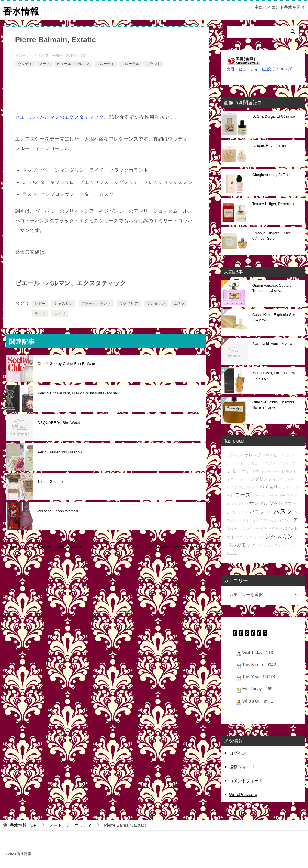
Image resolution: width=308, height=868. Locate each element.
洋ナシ (232, 487)
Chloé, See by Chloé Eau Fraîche (66, 363)
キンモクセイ (271, 471)
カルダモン (240, 503)
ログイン (238, 753)
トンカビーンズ (256, 463)
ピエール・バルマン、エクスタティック (71, 283)
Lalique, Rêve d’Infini (269, 145)
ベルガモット (241, 544)
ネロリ (268, 455)
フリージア (251, 471)
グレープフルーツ (282, 463)
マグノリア (129, 303)
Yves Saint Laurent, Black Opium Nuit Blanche (77, 393)
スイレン (281, 545)
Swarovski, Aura (274, 344)
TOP (23, 825)
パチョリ (269, 487)
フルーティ (105, 63)
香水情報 (21, 10)
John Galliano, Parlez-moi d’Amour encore (45, 547)
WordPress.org (243, 794)
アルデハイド (249, 487)
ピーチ (279, 455)
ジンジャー (251, 528)
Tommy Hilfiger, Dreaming (273, 204)
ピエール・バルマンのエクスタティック (59, 117)
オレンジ (253, 455)
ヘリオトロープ (250, 520)
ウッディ (25, 63)
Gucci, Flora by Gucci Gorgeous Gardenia (167, 547)
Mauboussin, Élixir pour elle (274, 375)
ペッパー (278, 495)
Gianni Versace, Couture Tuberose (272, 288)
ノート (45, 63)
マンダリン (156, 303)
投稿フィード (242, 767)
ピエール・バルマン (73, 63)
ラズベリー (235, 455)
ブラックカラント (96, 303)
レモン (287, 471)
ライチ (40, 314)
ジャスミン (63, 303)
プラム (259, 537)
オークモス (260, 495)
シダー (40, 303)
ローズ (60, 314)
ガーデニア (240, 512)
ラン (242, 479)
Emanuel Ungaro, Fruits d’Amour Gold (271, 236)
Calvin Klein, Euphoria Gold (274, 317)
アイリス (276, 479)
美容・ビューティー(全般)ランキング (259, 69)
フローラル (130, 63)
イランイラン (271, 528)
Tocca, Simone (50, 481)
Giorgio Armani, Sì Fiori (271, 175)
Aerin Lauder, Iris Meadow (60, 452)
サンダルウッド (266, 503)
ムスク (179, 303)
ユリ (269, 512)
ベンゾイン (265, 545)
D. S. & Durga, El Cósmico (274, 116)
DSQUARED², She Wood (59, 422)
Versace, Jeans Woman (58, 511)
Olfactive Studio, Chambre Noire (273, 405)
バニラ (257, 512)
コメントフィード (246, 780)
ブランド (153, 63)
